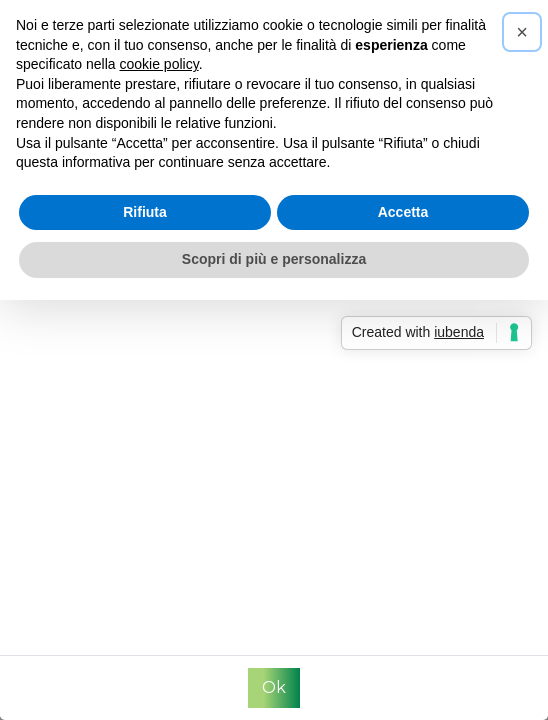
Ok (274, 687)
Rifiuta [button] (145, 212)
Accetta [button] (403, 212)
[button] (522, 32)
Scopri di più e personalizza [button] (274, 259)
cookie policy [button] (159, 64)
